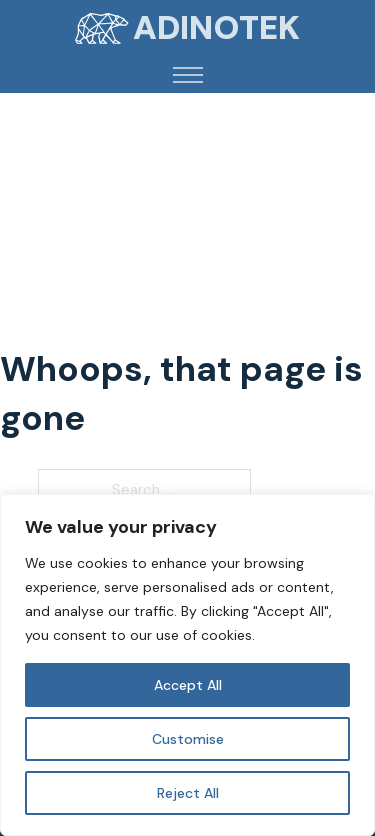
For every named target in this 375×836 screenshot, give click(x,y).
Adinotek (216, 27)
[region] (187, 665)
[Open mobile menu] (188, 75)
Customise (188, 739)
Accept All (188, 685)
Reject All (188, 793)
